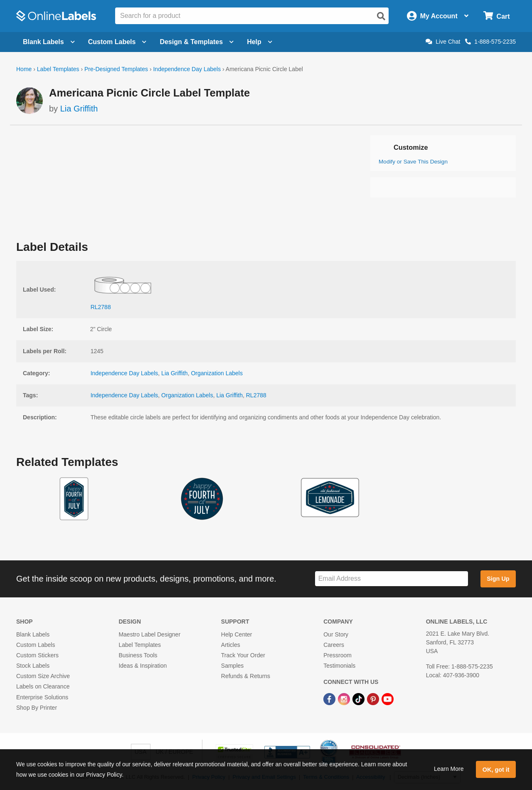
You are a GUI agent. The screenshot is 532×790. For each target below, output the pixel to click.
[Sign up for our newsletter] (392, 579)
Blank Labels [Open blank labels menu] (49, 42)
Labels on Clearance (43, 686)
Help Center (237, 634)
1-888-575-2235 (490, 42)
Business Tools (138, 655)
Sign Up (498, 579)
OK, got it (496, 770)
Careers (334, 645)
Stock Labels (33, 666)
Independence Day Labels (187, 69)
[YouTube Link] (388, 699)
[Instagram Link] (345, 699)
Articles (231, 645)
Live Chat (443, 42)
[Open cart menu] (496, 16)
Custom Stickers (37, 655)
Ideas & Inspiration (143, 666)
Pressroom (337, 655)
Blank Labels (33, 634)
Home (24, 69)
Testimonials (339, 666)
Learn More (449, 769)
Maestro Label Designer (149, 634)
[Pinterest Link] (374, 699)
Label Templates (58, 69)
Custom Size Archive (43, 676)
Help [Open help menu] (260, 42)
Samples (232, 666)
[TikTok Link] (359, 699)
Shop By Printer (37, 708)
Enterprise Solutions (42, 697)
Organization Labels (217, 373)
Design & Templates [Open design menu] (197, 42)
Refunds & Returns (246, 676)
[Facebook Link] (330, 699)
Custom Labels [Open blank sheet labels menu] (117, 42)
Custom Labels (36, 645)
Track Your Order (243, 655)
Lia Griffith (79, 109)
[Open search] (381, 16)
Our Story (336, 634)
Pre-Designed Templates (116, 69)
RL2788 (256, 395)
